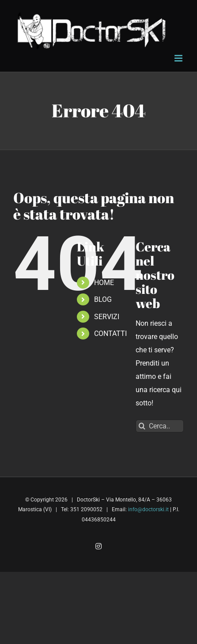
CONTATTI (110, 334)
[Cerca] (142, 426)
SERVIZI (107, 317)
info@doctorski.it (148, 509)
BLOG (103, 299)
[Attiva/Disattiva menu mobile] (179, 58)
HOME (104, 283)
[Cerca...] (160, 426)
